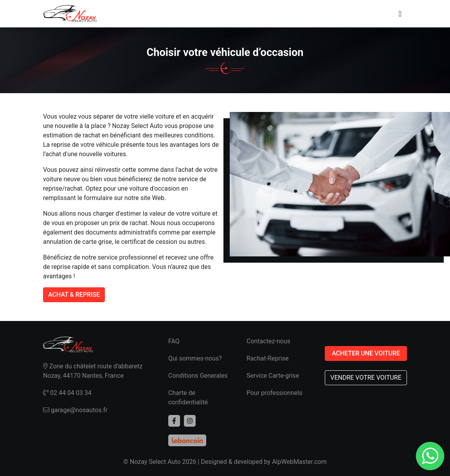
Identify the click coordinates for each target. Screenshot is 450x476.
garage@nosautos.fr (75, 410)
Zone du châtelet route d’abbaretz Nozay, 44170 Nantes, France (93, 371)
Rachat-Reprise (268, 358)
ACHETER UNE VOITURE (366, 353)
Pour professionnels (274, 393)
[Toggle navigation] (400, 14)
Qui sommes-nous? (195, 358)
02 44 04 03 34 (67, 393)
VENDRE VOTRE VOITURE (366, 378)
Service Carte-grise (273, 376)
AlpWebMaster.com (299, 462)
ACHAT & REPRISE (74, 295)
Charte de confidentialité (188, 398)
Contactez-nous (268, 341)
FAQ (174, 341)
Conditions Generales (198, 376)
